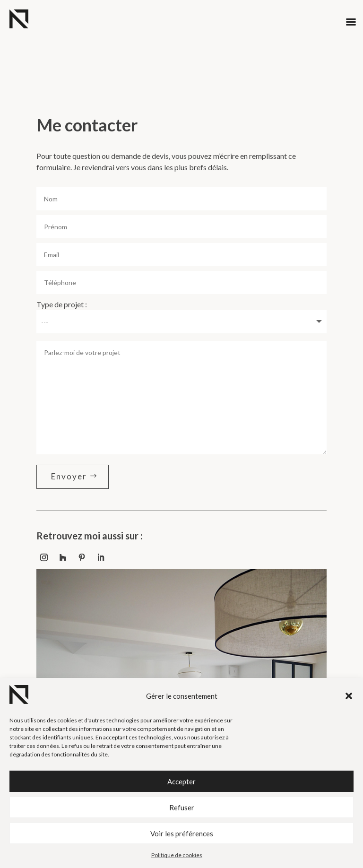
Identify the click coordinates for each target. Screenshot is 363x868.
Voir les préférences (182, 833)
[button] (349, 696)
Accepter (181, 781)
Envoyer (69, 476)
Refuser (182, 807)
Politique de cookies (177, 855)
